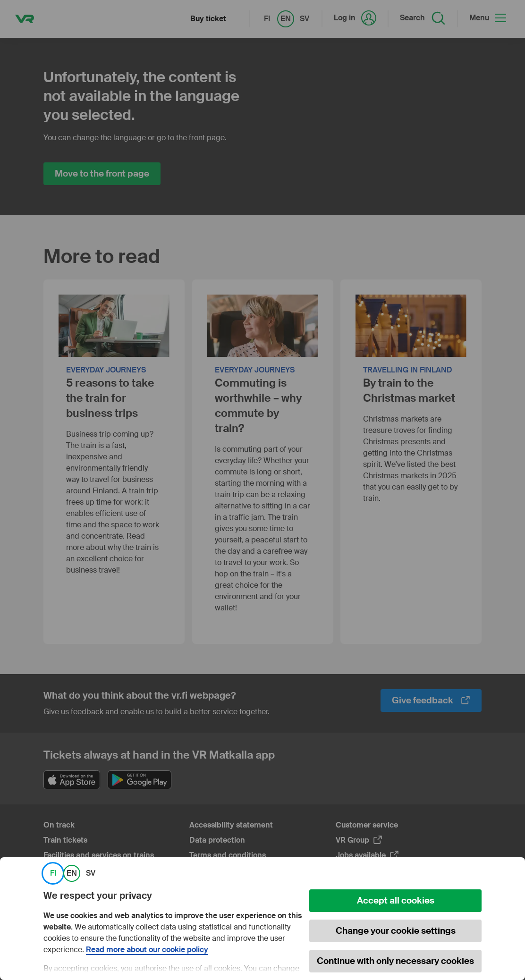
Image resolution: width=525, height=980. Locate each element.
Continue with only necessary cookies (395, 961)
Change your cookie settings (396, 931)
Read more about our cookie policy (147, 950)
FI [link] (53, 873)
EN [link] (72, 873)
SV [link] (91, 873)
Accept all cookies (396, 900)
